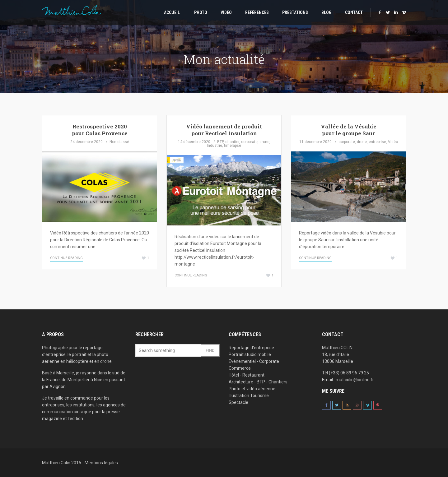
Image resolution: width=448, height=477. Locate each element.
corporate (249, 142)
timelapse (233, 146)
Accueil (171, 12)
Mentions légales (101, 463)
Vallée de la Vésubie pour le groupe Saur (349, 130)
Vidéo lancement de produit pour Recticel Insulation (224, 130)
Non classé (119, 142)
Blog (327, 12)
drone (264, 142)
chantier (232, 142)
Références (257, 12)
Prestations (295, 12)
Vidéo (226, 12)
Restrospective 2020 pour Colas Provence (100, 130)
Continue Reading (66, 258)
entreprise (377, 142)
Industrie (215, 146)
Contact (354, 12)
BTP (220, 142)
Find (210, 350)
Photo (200, 12)
